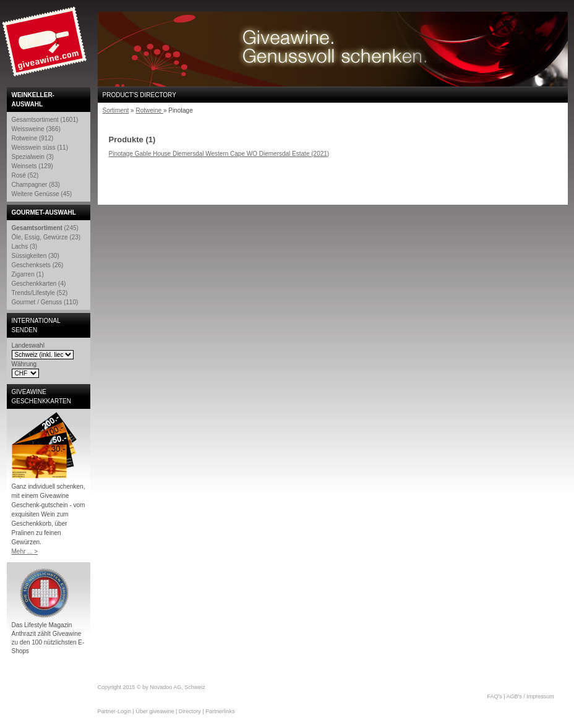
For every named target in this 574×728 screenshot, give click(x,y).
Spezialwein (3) (33, 157)
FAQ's (495, 696)
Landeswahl (28, 345)
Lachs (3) (25, 246)
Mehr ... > (25, 551)
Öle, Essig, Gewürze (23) (46, 237)
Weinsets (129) (32, 166)
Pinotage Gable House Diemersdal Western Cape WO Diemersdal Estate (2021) (219, 154)
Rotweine (149, 110)
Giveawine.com (46, 46)
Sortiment (116, 110)
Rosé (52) (25, 175)
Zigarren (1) (28, 274)
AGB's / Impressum (530, 696)
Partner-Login (115, 711)
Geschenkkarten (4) (39, 284)
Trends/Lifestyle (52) (40, 293)
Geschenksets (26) (38, 265)
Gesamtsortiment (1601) (45, 120)
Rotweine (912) (33, 138)
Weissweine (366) (36, 129)
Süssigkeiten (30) (36, 256)
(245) (45, 228)
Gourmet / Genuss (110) (45, 302)
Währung (24, 364)
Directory (190, 711)
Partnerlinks (220, 711)
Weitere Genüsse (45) (42, 194)
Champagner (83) (36, 185)
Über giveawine (155, 711)
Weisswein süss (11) (40, 148)
